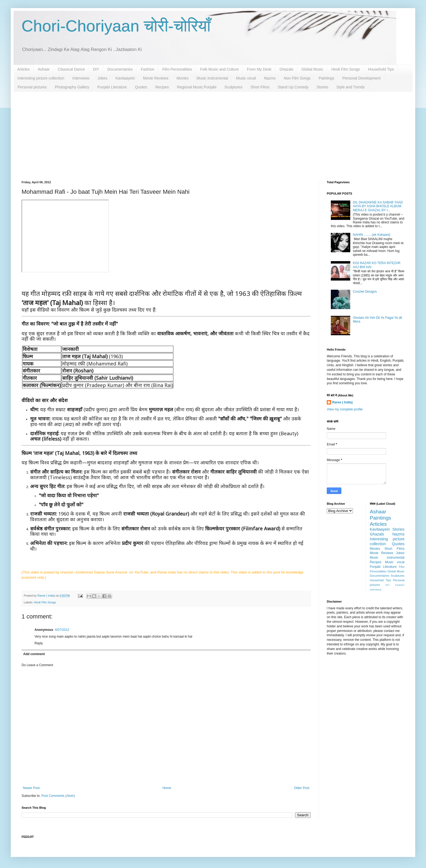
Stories (322, 87)
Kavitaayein (125, 78)
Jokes (103, 78)
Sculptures (233, 87)
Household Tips (381, 69)
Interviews (81, 78)
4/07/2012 (62, 630)
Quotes (141, 87)
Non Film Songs (297, 78)
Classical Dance (71, 69)
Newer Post (31, 788)
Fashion (147, 69)
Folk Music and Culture (219, 69)
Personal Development (362, 78)
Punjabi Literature (112, 87)
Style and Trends (351, 87)
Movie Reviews (156, 78)
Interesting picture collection (41, 78)
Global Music (312, 69)
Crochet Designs (365, 292)
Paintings (327, 78)
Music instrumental (212, 78)
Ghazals (286, 69)
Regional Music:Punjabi (197, 87)
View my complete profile (345, 409)
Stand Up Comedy (293, 87)
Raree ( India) (342, 402)
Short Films (260, 87)
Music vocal (246, 78)
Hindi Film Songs (346, 69)
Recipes (162, 87)
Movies (183, 78)
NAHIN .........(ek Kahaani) (372, 235)
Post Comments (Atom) (58, 796)
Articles (23, 69)
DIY (96, 69)
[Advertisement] (213, 132)
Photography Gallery (72, 87)
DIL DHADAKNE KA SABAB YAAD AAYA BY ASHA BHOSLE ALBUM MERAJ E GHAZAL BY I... (378, 206)
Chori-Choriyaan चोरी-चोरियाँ (116, 26)
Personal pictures (32, 87)
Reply (39, 643)
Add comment (34, 654)
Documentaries (120, 69)
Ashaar (44, 69)
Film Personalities (177, 69)
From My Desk (259, 69)
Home (167, 788)
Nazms (270, 78)
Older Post (302, 788)
